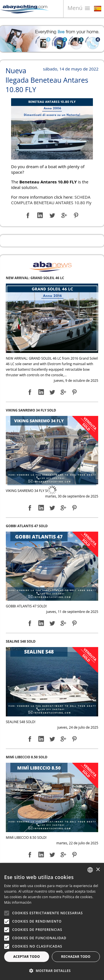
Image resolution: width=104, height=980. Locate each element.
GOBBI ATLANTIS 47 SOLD (27, 526)
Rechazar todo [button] (76, 957)
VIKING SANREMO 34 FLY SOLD (31, 410)
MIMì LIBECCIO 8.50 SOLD (27, 757)
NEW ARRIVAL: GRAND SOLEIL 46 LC (35, 278)
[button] (52, 971)
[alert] (52, 921)
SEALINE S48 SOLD (21, 641)
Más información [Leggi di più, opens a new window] (18, 902)
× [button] (98, 870)
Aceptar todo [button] (27, 957)
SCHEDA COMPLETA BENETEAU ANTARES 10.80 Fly (51, 200)
